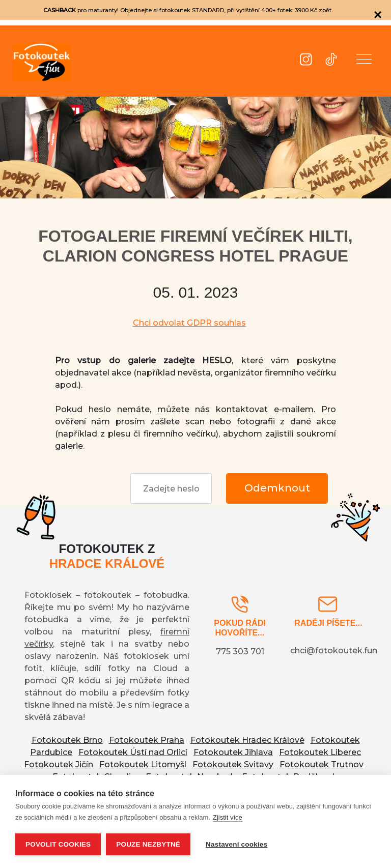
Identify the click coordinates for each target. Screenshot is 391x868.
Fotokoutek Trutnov (322, 764)
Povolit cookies (58, 844)
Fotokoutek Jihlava (233, 752)
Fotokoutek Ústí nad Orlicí (133, 752)
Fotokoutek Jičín (59, 764)
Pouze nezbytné (148, 844)
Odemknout (277, 488)
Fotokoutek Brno (67, 740)
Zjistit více (228, 817)
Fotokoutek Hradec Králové (247, 740)
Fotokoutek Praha (147, 740)
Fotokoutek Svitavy (233, 764)
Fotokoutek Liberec (320, 752)
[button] (364, 61)
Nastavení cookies (236, 844)
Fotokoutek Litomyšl (143, 764)
